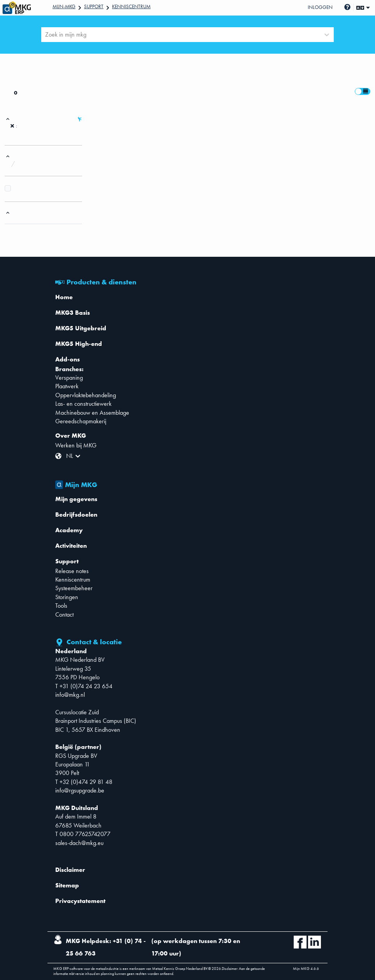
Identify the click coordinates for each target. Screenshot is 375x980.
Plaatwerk (67, 386)
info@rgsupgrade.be (80, 790)
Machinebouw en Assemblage (92, 413)
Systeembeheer (74, 588)
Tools (61, 606)
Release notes (72, 571)
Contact (64, 614)
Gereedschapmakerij (81, 421)
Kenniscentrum (131, 6)
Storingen (67, 597)
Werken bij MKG (76, 445)
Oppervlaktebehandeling (86, 395)
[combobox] (46, 35)
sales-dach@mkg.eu (79, 843)
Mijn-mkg (64, 6)
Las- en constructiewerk (83, 404)
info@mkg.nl (70, 695)
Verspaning (69, 378)
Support (94, 6)
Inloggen (320, 7)
